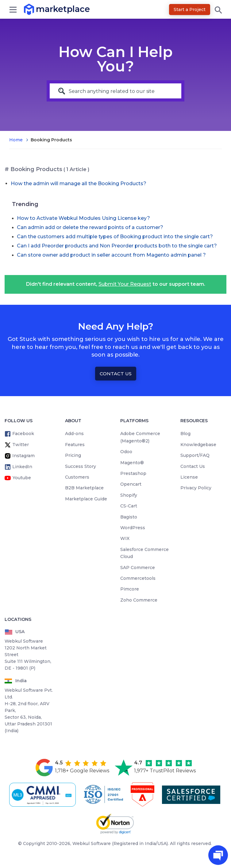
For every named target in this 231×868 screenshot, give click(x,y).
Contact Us (116, 374)
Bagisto (129, 517)
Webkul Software (92, 843)
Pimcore (130, 589)
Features (75, 445)
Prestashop (133, 473)
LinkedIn (22, 467)
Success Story (81, 466)
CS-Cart (129, 506)
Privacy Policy (196, 488)
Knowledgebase (198, 445)
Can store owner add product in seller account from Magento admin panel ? (111, 255)
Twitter (21, 445)
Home (16, 140)
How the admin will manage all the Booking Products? (79, 184)
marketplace (36, 9)
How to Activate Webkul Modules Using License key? (83, 218)
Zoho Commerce (139, 600)
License (189, 477)
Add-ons (74, 434)
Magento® (132, 463)
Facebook (23, 434)
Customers (77, 477)
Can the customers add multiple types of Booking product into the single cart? (115, 237)
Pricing (73, 455)
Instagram (23, 456)
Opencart (131, 484)
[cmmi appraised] (44, 795)
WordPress (133, 528)
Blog (185, 434)
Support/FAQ (195, 455)
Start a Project (190, 10)
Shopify (129, 495)
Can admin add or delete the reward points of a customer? (90, 227)
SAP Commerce (138, 568)
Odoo (126, 452)
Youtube (22, 478)
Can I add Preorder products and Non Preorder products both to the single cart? (117, 246)
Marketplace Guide (86, 499)
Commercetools (138, 578)
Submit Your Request (125, 284)
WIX (125, 538)
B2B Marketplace (84, 488)
